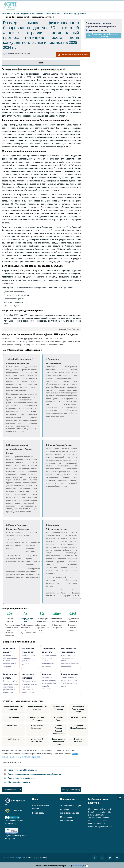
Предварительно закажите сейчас (103, 35)
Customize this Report (12, 790)
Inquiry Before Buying (71, 790)
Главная (6, 13)
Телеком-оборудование (74, 13)
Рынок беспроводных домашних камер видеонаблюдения (35, 774)
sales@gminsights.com (103, 826)
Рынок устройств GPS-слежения (23, 770)
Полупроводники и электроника (28, 13)
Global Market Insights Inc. (15, 858)
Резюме (41, 63)
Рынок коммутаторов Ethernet (22, 778)
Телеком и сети (53, 13)
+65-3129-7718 (99, 824)
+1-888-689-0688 (102, 818)
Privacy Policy (77, 866)
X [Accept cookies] (87, 866)
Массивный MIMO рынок (19, 782)
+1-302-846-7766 (99, 821)
